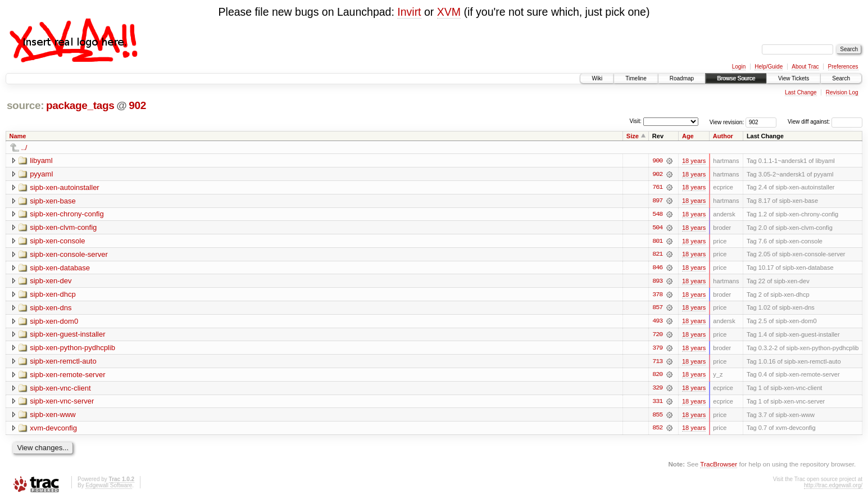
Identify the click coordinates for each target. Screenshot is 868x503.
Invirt (409, 12)
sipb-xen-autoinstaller (65, 187)
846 (657, 269)
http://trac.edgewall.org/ (833, 488)
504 (657, 228)
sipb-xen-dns (51, 309)
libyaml (41, 160)
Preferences (843, 67)
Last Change (801, 92)
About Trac (805, 67)
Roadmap (682, 78)
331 (657, 404)
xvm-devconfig (53, 430)
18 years (694, 161)
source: (25, 105)
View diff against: (825, 122)
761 (657, 188)
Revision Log (842, 92)
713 (657, 363)
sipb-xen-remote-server (67, 376)
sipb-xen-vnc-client (60, 390)
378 (657, 296)
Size (633, 136)
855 (657, 417)
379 (657, 350)
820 (657, 377)
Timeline (636, 78)
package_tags (80, 105)
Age (688, 136)
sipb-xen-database (60, 268)
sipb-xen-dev (51, 282)
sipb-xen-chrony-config (67, 214)
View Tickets (794, 78)
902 (137, 105)
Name (18, 136)
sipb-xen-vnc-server (62, 403)
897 (657, 201)
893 (657, 282)
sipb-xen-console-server (69, 255)
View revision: (727, 122)
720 (657, 336)
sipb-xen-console (57, 241)
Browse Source (736, 78)
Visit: (635, 121)
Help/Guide (769, 67)
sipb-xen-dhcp (53, 295)
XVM (449, 12)
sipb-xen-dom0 (54, 322)
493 (657, 323)
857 (657, 309)
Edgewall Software (109, 488)
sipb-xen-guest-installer (67, 336)
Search (841, 78)
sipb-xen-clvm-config (63, 228)
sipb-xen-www (53, 417)
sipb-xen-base (53, 201)
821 (657, 255)
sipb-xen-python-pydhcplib (72, 349)
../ (24, 148)
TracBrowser (719, 467)
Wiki (597, 78)
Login (739, 67)
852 (657, 431)
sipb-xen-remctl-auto (63, 363)
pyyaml (41, 174)
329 (657, 390)
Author (723, 136)
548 (657, 215)
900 (657, 161)
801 (657, 242)
